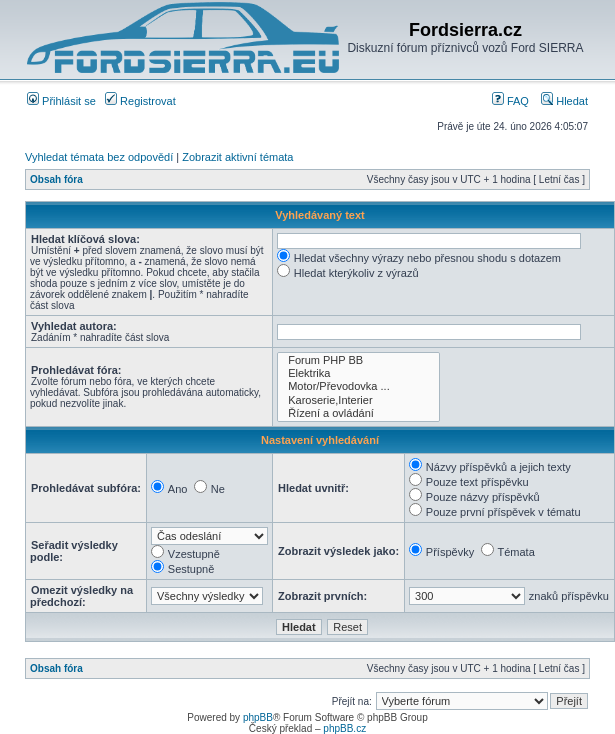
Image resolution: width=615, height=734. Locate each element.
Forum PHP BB (358, 360)
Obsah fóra (56, 179)
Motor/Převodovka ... (358, 386)
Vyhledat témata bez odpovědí (99, 157)
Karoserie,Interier (358, 400)
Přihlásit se (61, 101)
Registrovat (140, 101)
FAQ (510, 101)
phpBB (258, 717)
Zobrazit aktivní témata (237, 157)
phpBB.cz (344, 728)
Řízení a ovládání (358, 413)
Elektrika (358, 373)
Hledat (564, 101)
